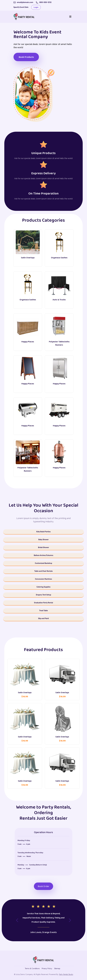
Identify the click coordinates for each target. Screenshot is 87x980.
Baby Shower (44, 540)
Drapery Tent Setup (43, 595)
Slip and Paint (43, 619)
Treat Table (44, 611)
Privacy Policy (47, 969)
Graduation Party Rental (43, 603)
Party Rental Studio (66, 974)
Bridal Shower (44, 547)
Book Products (26, 57)
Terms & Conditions (32, 969)
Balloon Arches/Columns (43, 555)
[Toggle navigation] (70, 17)
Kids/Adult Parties (43, 532)
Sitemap (57, 969)
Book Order (43, 886)
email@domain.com (25, 2)
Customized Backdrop (44, 563)
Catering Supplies (44, 587)
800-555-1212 (45, 2)
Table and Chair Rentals (43, 571)
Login (36, 7)
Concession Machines (44, 579)
